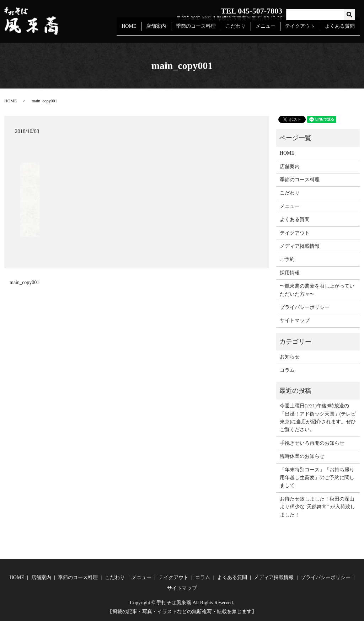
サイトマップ (295, 320)
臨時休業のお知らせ (302, 456)
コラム (287, 370)
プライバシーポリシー (305, 307)
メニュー (270, 30)
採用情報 (290, 273)
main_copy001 (24, 282)
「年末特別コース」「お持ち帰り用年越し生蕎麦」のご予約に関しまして (317, 478)
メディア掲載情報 (300, 246)
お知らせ (290, 357)
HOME (141, 30)
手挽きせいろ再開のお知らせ (312, 443)
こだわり (242, 30)
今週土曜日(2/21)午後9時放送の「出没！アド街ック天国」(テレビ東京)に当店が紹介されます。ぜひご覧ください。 (318, 418)
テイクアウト (303, 30)
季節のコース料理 (204, 30)
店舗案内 (167, 30)
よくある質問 (341, 30)
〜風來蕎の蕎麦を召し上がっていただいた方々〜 (317, 290)
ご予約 (287, 259)
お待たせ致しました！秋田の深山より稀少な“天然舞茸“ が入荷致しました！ (317, 507)
